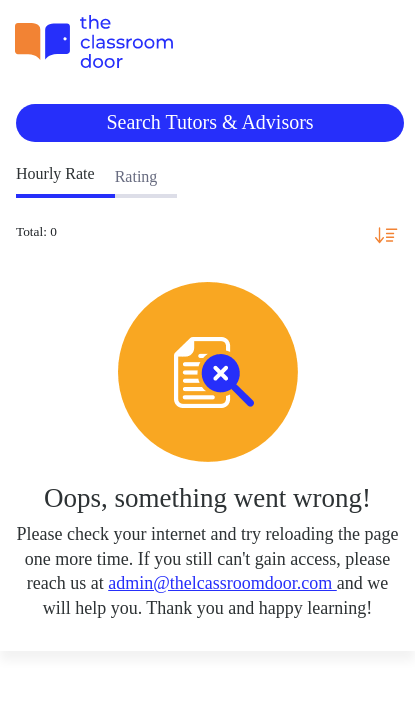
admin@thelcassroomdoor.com (222, 583)
